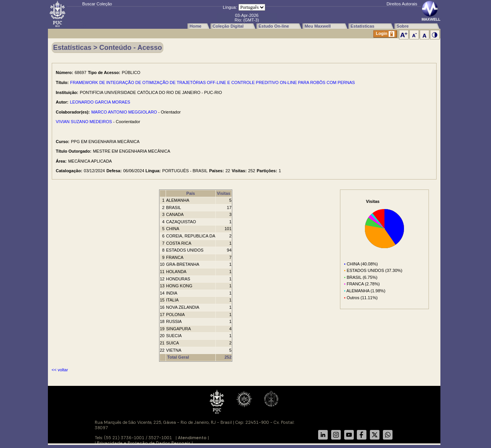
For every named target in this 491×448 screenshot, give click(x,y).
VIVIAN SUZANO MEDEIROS (84, 122)
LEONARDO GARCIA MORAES (100, 102)
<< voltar (60, 370)
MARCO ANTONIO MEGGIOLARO (124, 112)
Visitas (224, 193)
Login (385, 34)
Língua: (230, 7)
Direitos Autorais (402, 4)
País (191, 193)
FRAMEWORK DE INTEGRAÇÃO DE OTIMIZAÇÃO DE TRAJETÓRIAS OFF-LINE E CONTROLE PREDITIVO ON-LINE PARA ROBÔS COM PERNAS (213, 82)
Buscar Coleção (97, 4)
